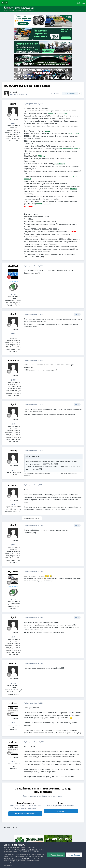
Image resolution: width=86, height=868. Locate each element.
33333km (77, 149)
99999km (51, 113)
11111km (76, 133)
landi (60, 149)
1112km (71, 133)
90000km (40, 204)
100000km (63, 113)
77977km (73, 189)
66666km (28, 179)
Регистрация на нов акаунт (25, 814)
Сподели (55, 93)
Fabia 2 (24, 95)
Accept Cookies (56, 855)
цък (46, 131)
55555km (41, 156)
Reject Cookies (74, 855)
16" (74, 176)
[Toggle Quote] (27, 456)
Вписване (61, 811)
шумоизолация (60, 164)
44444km (70, 149)
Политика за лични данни (28, 849)
